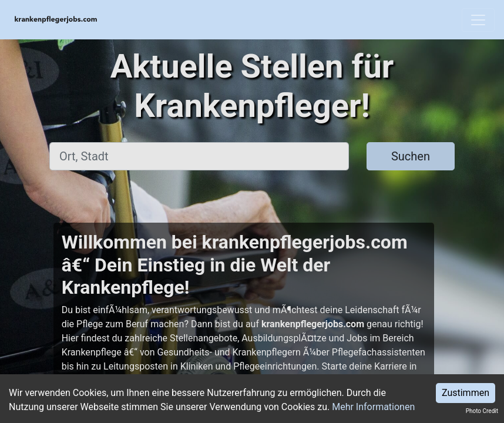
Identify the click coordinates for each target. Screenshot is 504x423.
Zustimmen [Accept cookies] (466, 393)
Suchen (411, 156)
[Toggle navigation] (478, 20)
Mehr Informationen (373, 407)
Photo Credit (482, 411)
